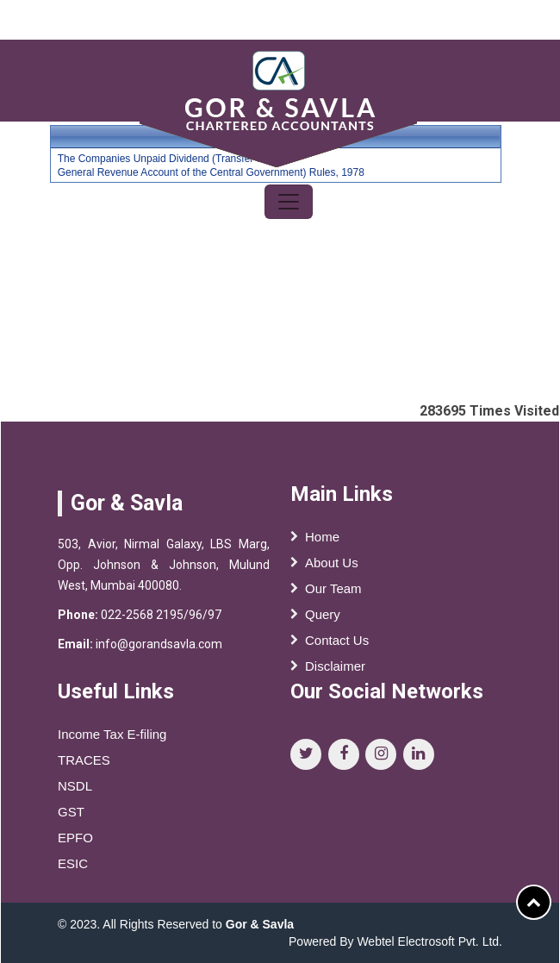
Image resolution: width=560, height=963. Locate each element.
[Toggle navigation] (289, 202)
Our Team (333, 588)
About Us (332, 563)
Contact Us (337, 640)
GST (71, 816)
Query (323, 614)
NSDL (75, 790)
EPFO (75, 842)
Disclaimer (335, 666)
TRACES (84, 764)
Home (322, 537)
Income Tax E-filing (112, 738)
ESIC (73, 868)
